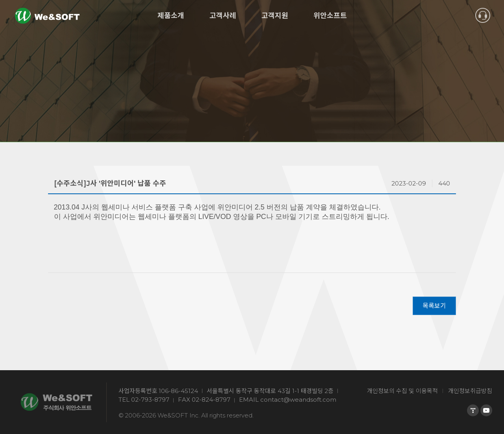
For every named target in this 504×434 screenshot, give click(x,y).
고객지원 (275, 16)
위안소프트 (330, 16)
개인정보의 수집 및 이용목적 (402, 391)
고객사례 (223, 16)
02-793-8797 (150, 400)
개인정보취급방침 (470, 391)
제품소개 (171, 16)
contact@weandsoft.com (298, 400)
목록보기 (434, 306)
